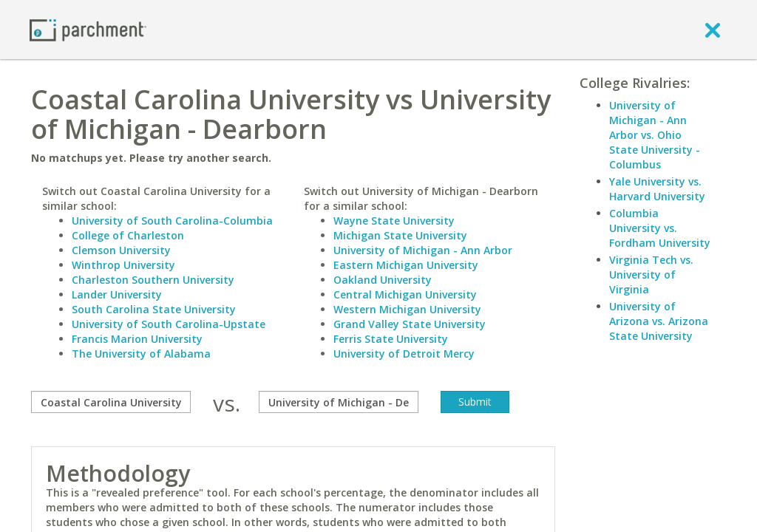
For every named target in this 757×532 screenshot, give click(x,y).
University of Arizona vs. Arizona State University (659, 321)
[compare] (111, 402)
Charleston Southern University (153, 280)
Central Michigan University (405, 294)
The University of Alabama (141, 354)
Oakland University (383, 280)
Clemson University (121, 250)
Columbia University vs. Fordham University (660, 228)
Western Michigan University (407, 309)
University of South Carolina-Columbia (172, 221)
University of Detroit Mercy (404, 354)
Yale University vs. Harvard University (657, 189)
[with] (339, 402)
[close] (713, 30)
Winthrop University (123, 265)
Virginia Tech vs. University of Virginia (651, 274)
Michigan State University (400, 235)
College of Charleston (128, 235)
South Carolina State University (154, 309)
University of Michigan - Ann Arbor (423, 250)
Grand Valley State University (410, 324)
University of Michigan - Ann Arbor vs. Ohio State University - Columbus (655, 135)
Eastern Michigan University (406, 265)
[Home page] (88, 29)
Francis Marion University (137, 339)
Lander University (117, 294)
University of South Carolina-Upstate (169, 324)
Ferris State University (391, 339)
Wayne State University (394, 221)
